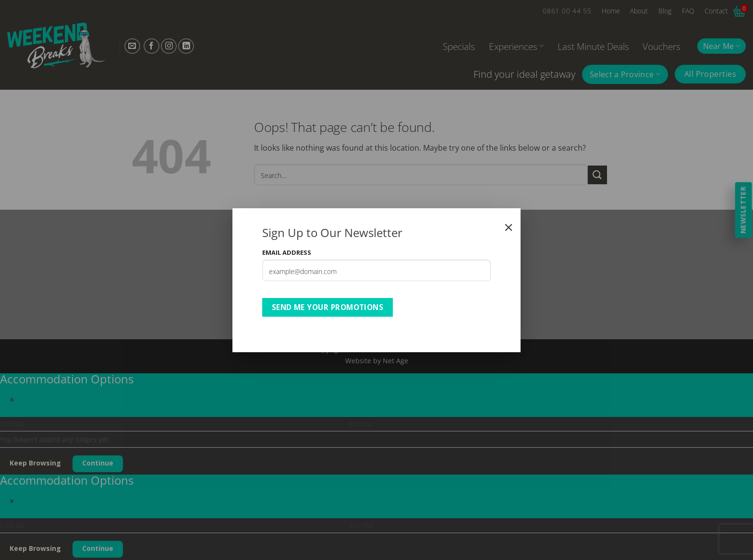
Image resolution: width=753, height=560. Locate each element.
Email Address (287, 252)
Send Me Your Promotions (328, 307)
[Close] (509, 227)
